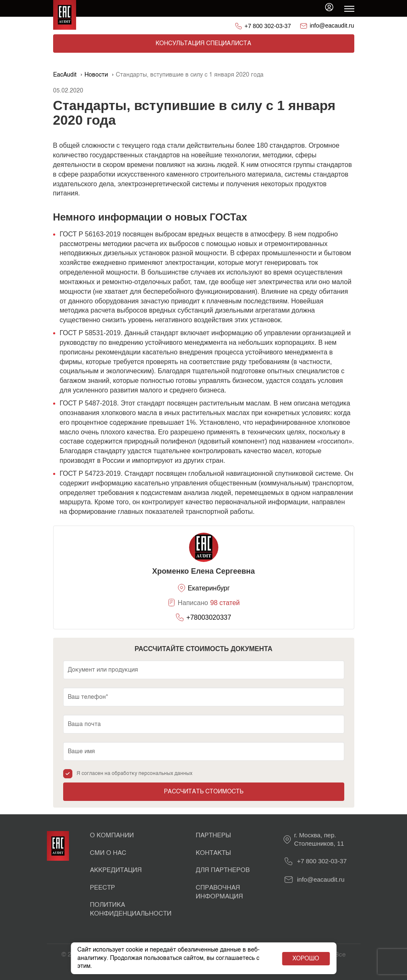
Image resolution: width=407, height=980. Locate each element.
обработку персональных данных (152, 774)
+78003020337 (209, 617)
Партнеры (213, 835)
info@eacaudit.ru (332, 26)
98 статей (225, 603)
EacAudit (65, 75)
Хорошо (306, 959)
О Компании (112, 835)
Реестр (102, 888)
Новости (96, 75)
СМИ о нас (108, 853)
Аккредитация (116, 870)
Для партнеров (223, 870)
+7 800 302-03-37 (268, 26)
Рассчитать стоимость (204, 792)
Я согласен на (134, 774)
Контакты (213, 853)
